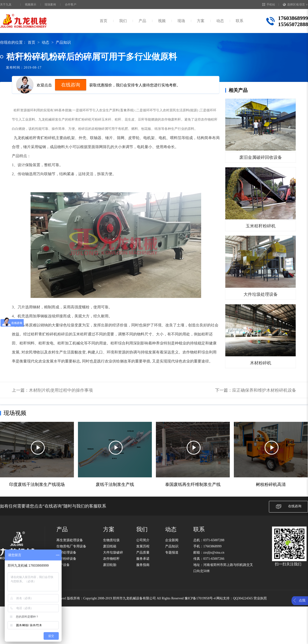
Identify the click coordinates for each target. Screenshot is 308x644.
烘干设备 (63, 565)
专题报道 (172, 552)
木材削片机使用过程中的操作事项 (61, 390)
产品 (142, 21)
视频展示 (31, 5)
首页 (104, 21)
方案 (201, 21)
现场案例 (50, 5)
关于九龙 (6, 5)
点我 (302, 600)
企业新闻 (172, 540)
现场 (181, 21)
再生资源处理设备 (70, 540)
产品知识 (63, 42)
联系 (240, 21)
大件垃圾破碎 (113, 552)
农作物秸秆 (111, 559)
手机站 (269, 5)
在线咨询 (71, 85)
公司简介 (143, 540)
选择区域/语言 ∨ (295, 5)
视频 (162, 21)
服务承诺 (143, 559)
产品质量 (143, 552)
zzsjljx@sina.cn (214, 552)
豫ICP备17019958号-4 (200, 598)
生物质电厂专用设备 (71, 546)
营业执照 (260, 598)
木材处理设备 (66, 552)
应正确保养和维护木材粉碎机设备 (264, 390)
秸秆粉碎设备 (66, 559)
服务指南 (143, 565)
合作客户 (71, 5)
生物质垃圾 (111, 540)
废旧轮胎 (110, 565)
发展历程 (143, 546)
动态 (220, 21)
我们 (123, 21)
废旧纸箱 (110, 546)
